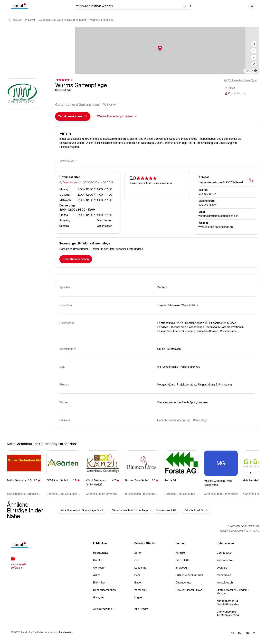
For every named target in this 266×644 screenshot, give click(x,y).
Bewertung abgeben (76, 259)
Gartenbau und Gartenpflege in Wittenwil (62, 20)
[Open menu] (252, 6)
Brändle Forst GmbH (196, 510)
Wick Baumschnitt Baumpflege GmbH (82, 510)
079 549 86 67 (207, 205)
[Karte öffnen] (251, 180)
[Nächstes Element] (250, 473)
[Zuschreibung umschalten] (255, 71)
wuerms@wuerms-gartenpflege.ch (218, 216)
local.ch (17, 20)
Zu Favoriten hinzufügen (243, 80)
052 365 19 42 (207, 194)
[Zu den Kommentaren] (64, 80)
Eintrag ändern (235, 93)
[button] (133, 48)
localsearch (66, 632)
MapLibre (249, 71)
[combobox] (73, 116)
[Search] (190, 6)
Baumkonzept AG (166, 510)
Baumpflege (200, 420)
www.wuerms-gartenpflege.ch (216, 227)
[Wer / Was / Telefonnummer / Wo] (129, 6)
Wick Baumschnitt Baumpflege (130, 510)
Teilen (230, 88)
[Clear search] (185, 6)
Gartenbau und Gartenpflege (174, 420)
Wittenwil (30, 20)
